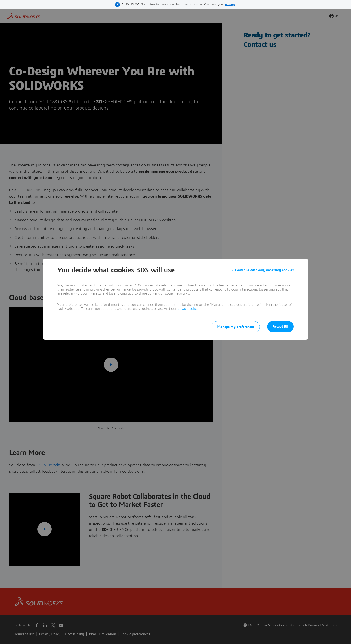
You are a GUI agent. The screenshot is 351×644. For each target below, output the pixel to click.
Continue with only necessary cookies (264, 270)
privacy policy (188, 309)
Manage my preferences (236, 327)
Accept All (280, 327)
